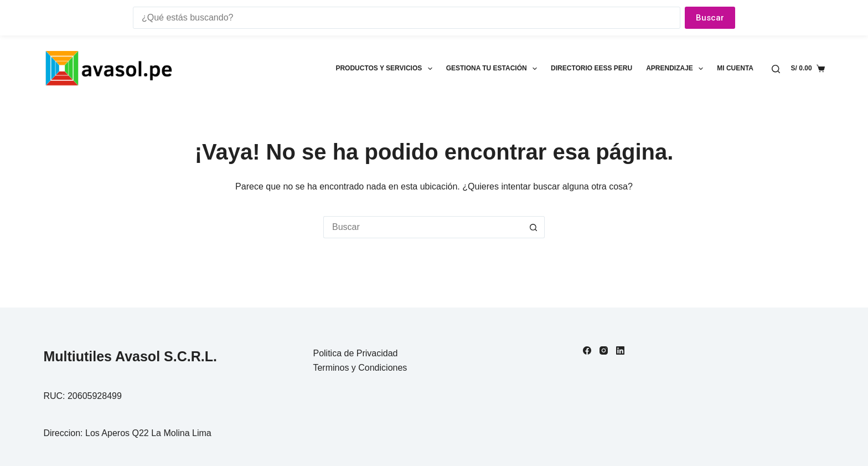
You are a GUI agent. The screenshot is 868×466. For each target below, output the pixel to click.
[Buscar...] (423, 227)
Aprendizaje (677, 69)
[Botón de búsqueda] (534, 227)
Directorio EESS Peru (591, 68)
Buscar (710, 18)
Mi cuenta (735, 68)
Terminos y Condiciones (360, 368)
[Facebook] (587, 350)
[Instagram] (604, 350)
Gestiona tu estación (494, 69)
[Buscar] (776, 69)
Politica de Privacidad (355, 353)
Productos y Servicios (386, 69)
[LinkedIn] (620, 350)
